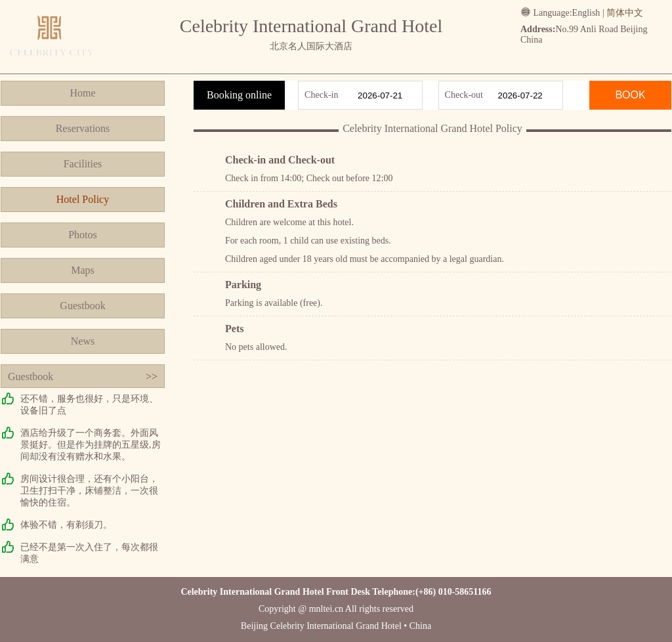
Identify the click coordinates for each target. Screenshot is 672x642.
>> (152, 376)
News (83, 341)
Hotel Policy (83, 199)
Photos (83, 235)
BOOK (630, 95)
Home (82, 93)
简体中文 (625, 13)
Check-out (464, 95)
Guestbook (82, 306)
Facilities (83, 164)
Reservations (83, 128)
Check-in (321, 95)
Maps (83, 270)
